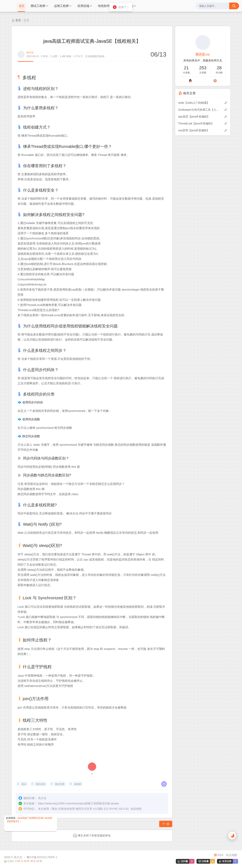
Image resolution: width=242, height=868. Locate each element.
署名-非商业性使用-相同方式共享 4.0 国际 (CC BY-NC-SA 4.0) (90, 809)
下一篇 (166, 824)
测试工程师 (38, 6)
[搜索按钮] (234, 6)
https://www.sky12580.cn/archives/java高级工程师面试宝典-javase (79, 803)
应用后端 (83, 6)
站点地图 (232, 855)
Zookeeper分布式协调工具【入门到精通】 (199, 110)
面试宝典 (60, 784)
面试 (24, 784)
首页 (22, 6)
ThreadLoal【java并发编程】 (196, 123)
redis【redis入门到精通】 (194, 103)
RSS (219, 855)
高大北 (30, 53)
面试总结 (41, 784)
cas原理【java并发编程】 (194, 130)
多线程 (78, 784)
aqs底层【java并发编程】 (194, 117)
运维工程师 (61, 6)
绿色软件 (104, 6)
